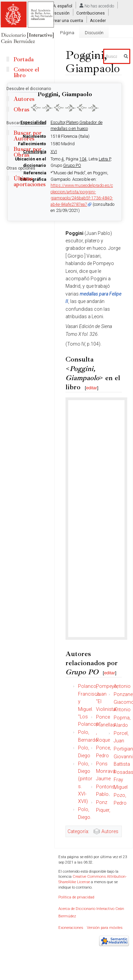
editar (92, 388)
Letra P (105, 159)
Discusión (60, 13)
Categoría (78, 831)
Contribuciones (91, 13)
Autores (110, 831)
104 (83, 159)
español (65, 6)
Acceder (98, 20)
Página (67, 33)
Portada (24, 59)
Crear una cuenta (67, 20)
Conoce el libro (26, 72)
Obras (21, 110)
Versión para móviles (105, 928)
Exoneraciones (71, 928)
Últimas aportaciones (30, 181)
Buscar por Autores (28, 136)
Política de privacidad (76, 897)
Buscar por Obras (28, 152)
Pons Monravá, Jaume (106, 771)
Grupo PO (72, 166)
